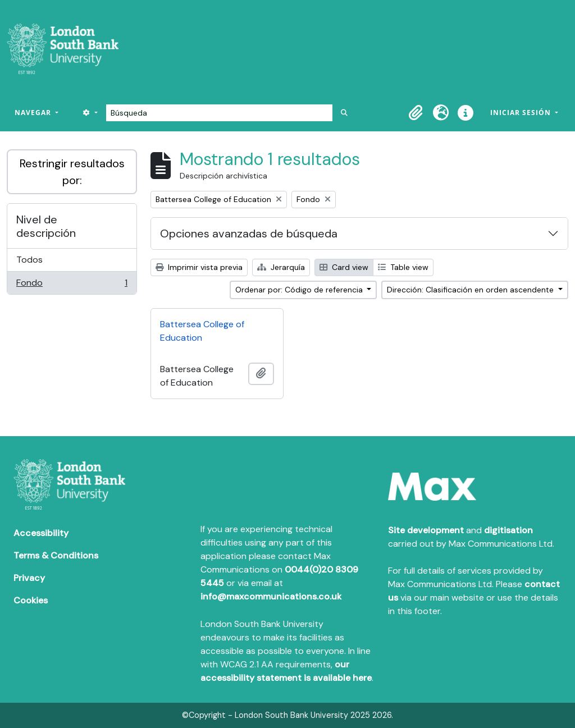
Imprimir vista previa (199, 267)
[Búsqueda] (219, 113)
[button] (416, 113)
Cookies (31, 600)
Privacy (29, 578)
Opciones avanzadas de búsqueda (249, 233)
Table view (403, 267)
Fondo (72, 285)
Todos (29, 260)
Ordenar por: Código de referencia (300, 290)
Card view (344, 267)
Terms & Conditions (56, 555)
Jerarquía (281, 267)
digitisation (508, 530)
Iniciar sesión (522, 113)
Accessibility (41, 533)
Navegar (34, 113)
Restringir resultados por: (72, 172)
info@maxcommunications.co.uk (271, 596)
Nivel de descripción (46, 226)
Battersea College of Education (202, 331)
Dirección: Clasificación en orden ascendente (471, 290)
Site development (426, 530)
